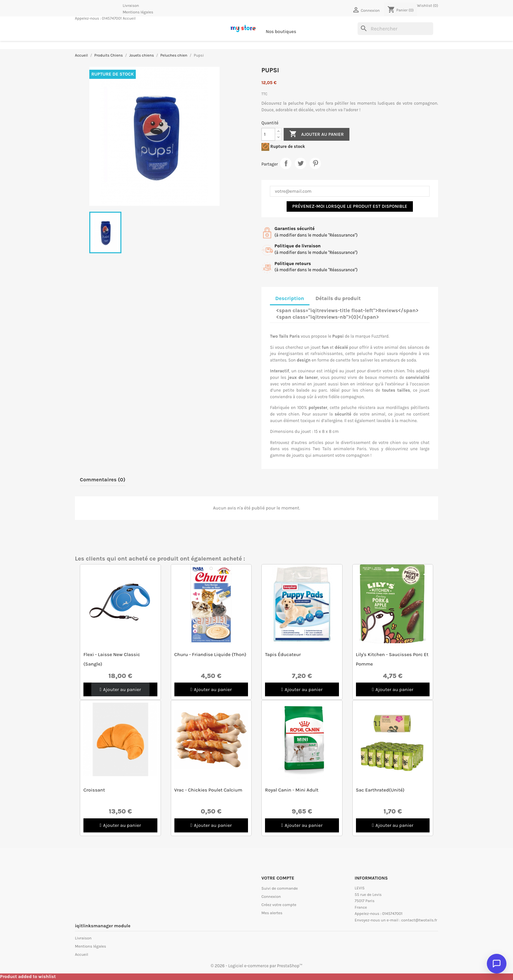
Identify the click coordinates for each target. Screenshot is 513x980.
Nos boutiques (281, 32)
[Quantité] (268, 134)
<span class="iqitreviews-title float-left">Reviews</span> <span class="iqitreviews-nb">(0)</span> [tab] (347, 314)
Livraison (131, 6)
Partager (286, 163)
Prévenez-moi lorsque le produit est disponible (350, 206)
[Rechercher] (395, 29)
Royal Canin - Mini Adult (292, 790)
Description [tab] (290, 298)
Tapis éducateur (283, 654)
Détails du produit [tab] (338, 298)
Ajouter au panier (316, 134)
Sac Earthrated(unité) (380, 790)
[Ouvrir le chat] (497, 964)
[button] (120, 690)
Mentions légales (138, 12)
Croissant (94, 790)
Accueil (129, 18)
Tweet (301, 163)
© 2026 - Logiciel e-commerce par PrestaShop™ (256, 966)
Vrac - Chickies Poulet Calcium (208, 790)
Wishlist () (428, 6)
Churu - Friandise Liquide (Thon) (210, 654)
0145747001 (112, 18)
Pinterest (315, 163)
